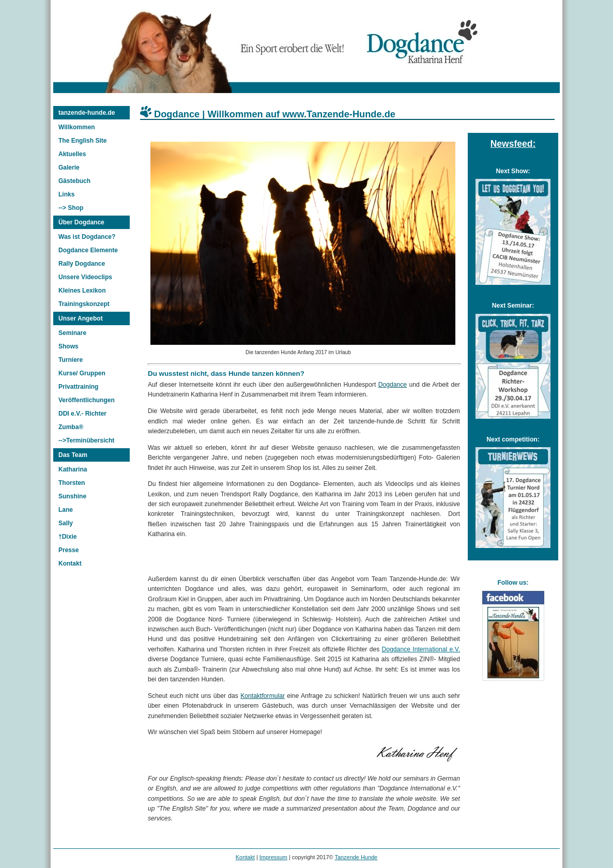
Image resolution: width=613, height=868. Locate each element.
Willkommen (77, 127)
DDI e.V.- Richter (82, 414)
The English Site (82, 141)
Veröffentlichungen (87, 400)
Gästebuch (74, 181)
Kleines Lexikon (82, 291)
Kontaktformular (263, 696)
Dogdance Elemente (88, 250)
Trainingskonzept (84, 304)
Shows (68, 346)
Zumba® (71, 427)
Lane (66, 510)
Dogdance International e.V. (421, 649)
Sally (66, 523)
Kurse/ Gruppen (82, 373)
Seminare (72, 333)
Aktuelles (72, 154)
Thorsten (72, 483)
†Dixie (67, 537)
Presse (68, 550)
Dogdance (393, 385)
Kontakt (70, 564)
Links (66, 194)
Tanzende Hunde (356, 857)
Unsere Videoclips (85, 277)
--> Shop (71, 208)
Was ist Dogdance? (87, 237)
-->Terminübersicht (86, 440)
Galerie (69, 167)
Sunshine (72, 496)
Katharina (73, 469)
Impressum (273, 857)
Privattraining (78, 387)
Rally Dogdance (82, 264)
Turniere (71, 360)
